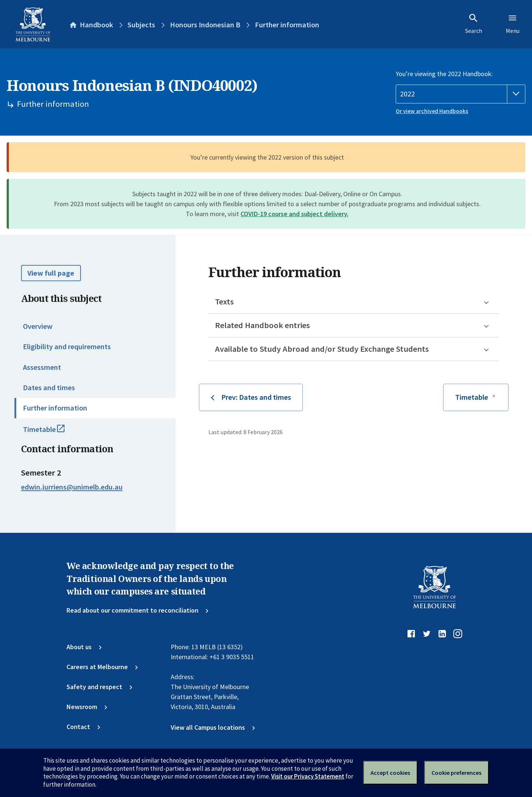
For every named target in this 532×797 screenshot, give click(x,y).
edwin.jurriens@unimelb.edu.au (72, 487)
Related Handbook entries (262, 325)
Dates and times (49, 388)
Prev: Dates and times (256, 397)
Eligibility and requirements (67, 347)
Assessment (42, 367)
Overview (38, 326)
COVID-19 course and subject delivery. (294, 214)
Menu (513, 24)
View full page (51, 273)
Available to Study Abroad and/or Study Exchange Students (322, 349)
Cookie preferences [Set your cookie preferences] (456, 773)
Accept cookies (390, 773)
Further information (55, 408)
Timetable (53, 433)
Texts (224, 302)
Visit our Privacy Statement (308, 776)
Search (474, 24)
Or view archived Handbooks (432, 111)
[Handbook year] (461, 94)
